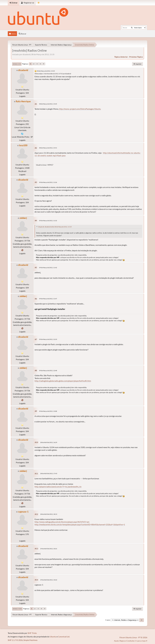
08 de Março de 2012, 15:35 (46, 71)
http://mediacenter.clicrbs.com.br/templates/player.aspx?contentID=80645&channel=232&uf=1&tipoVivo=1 (80, 524)
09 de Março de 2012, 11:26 (48, 182)
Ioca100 (23, 145)
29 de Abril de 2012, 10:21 (49, 549)
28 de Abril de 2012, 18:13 (49, 514)
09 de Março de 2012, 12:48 (48, 371)
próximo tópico (136, 57)
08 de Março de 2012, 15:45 (48, 104)
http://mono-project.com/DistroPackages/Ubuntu (80, 109)
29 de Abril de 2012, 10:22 (49, 580)
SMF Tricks (32, 633)
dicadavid (23, 70)
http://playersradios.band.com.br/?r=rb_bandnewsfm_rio (58, 487)
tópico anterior (121, 57)
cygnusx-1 (23, 512)
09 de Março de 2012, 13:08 (48, 411)
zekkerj (23, 218)
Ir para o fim (17, 64)
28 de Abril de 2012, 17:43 (49, 473)
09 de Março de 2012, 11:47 (48, 299)
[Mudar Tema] (39, 3)
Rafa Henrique (23, 101)
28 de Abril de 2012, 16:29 (49, 442)
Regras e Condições (127, 641)
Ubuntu (53, 637)
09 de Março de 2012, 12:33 (48, 339)
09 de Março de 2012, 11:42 (48, 268)
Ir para (108, 620)
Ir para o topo (17, 609)
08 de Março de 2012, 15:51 (48, 148)
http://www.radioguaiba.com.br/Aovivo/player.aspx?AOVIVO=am (62, 522)
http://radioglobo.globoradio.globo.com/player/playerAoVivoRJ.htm (63, 381)
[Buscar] (132, 28)
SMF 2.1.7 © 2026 (15, 640)
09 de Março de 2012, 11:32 (48, 221)
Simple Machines (30, 640)
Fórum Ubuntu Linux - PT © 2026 (133, 637)
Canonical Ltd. (64, 637)
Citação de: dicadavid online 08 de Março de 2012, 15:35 (55, 227)
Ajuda (116, 641)
